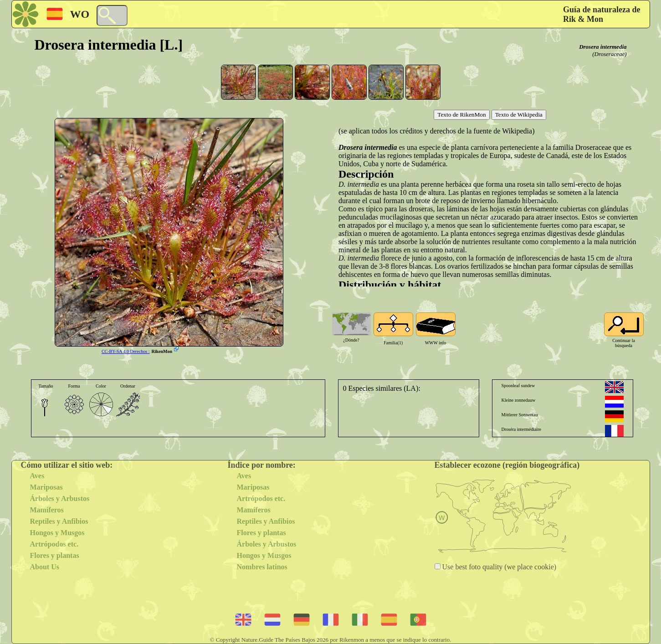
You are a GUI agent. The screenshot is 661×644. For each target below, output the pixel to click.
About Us (45, 567)
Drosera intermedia (603, 47)
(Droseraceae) (609, 54)
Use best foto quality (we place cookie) (499, 567)
